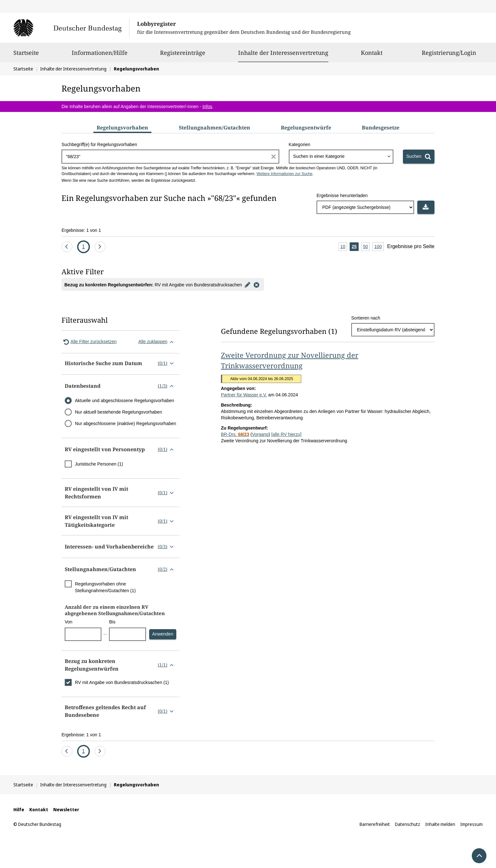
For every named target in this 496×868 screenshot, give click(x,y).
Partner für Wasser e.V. (244, 395)
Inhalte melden (440, 824)
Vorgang (260, 434)
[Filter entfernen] (257, 284)
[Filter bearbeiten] (248, 284)
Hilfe (19, 809)
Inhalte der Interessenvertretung (283, 53)
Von (69, 622)
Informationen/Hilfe (100, 55)
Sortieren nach (366, 318)
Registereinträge (183, 55)
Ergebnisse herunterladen (342, 195)
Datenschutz (408, 824)
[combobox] (341, 157)
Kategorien (300, 144)
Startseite (26, 55)
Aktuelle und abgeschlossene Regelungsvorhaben (124, 401)
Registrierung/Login (449, 55)
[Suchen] (419, 157)
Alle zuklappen (157, 342)
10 (344, 247)
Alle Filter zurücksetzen (89, 342)
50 (367, 247)
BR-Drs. (235, 434)
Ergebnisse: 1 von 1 (81, 230)
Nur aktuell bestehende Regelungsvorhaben (118, 412)
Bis (112, 622)
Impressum (471, 824)
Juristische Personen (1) (99, 464)
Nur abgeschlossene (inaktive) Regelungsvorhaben (126, 423)
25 (355, 247)
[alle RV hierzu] (286, 434)
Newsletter (66, 809)
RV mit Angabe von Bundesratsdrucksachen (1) (122, 682)
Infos (207, 107)
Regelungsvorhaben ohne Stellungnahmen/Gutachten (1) (105, 587)
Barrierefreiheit (375, 824)
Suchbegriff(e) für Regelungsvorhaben (99, 144)
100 (379, 247)
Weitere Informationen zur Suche (284, 174)
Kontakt (372, 55)
